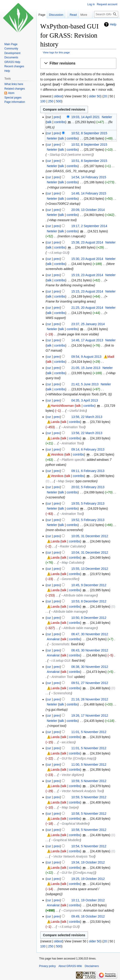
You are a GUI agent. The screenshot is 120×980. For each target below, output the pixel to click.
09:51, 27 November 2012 (90, 683)
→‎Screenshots (59, 644)
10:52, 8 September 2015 (89, 133)
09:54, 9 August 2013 (86, 357)
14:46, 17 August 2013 (87, 340)
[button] (78, 64)
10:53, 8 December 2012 (89, 601)
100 (43, 101)
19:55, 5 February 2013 (88, 503)
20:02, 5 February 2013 (88, 487)
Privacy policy (47, 966)
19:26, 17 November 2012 (90, 716)
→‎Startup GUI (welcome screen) (70, 155)
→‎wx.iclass (67, 742)
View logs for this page (56, 52)
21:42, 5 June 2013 (85, 384)
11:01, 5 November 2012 (89, 732)
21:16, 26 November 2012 (90, 699)
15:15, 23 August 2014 (87, 291)
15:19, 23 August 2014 (87, 275)
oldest (58, 96)
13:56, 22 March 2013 (87, 417)
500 (59, 101)
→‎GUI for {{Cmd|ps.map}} (77, 758)
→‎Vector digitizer (71, 775)
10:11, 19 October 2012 (88, 900)
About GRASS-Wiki (70, 966)
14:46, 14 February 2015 (89, 193)
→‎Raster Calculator (71, 546)
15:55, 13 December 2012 (90, 569)
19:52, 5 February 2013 (88, 520)
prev (57, 117)
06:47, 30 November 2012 (90, 634)
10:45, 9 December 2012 (89, 585)
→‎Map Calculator (71, 563)
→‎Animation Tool (72, 427)
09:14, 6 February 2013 (88, 449)
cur (49, 133)
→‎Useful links (76, 411)
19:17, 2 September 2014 (89, 226)
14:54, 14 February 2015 (89, 177)
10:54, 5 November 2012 (89, 846)
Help (113, 24)
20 (105, 96)
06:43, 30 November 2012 (90, 650)
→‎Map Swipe (64, 481)
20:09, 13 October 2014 (88, 210)
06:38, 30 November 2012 (90, 667)
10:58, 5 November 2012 (89, 814)
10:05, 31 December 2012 (90, 536)
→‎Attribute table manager (78, 595)
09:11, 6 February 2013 (88, 471)
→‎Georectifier (68, 579)
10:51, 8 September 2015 (89, 161)
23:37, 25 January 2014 (88, 324)
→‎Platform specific (72, 460)
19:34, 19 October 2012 (88, 862)
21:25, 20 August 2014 (87, 308)
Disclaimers (92, 966)
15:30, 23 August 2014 (87, 259)
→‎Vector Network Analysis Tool (81, 791)
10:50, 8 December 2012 (89, 618)
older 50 (95, 96)
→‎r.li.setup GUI (57, 253)
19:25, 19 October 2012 (88, 879)
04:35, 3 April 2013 (85, 400)
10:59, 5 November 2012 (89, 781)
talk (49, 122)
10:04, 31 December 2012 (90, 552)
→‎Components (71, 910)
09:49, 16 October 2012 (88, 916)
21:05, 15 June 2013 (86, 368)
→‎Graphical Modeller (74, 824)
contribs (60, 122)
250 (51, 101)
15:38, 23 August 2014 (87, 242)
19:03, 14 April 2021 (86, 117)
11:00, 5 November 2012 (89, 765)
